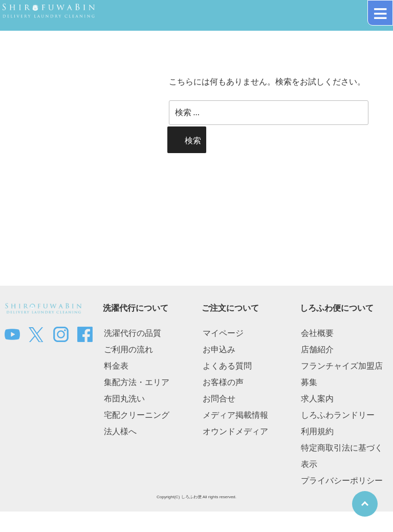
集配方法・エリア (137, 382)
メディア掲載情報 (235, 415)
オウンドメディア (235, 431)
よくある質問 (227, 366)
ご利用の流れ (128, 349)
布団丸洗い (124, 399)
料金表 (116, 366)
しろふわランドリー (338, 415)
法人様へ (120, 431)
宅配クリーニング (137, 415)
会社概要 (317, 333)
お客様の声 (223, 382)
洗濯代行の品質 (133, 333)
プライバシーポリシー (342, 481)
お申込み (219, 349)
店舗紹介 (317, 349)
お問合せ (219, 399)
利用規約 (317, 431)
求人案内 (317, 399)
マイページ (223, 333)
